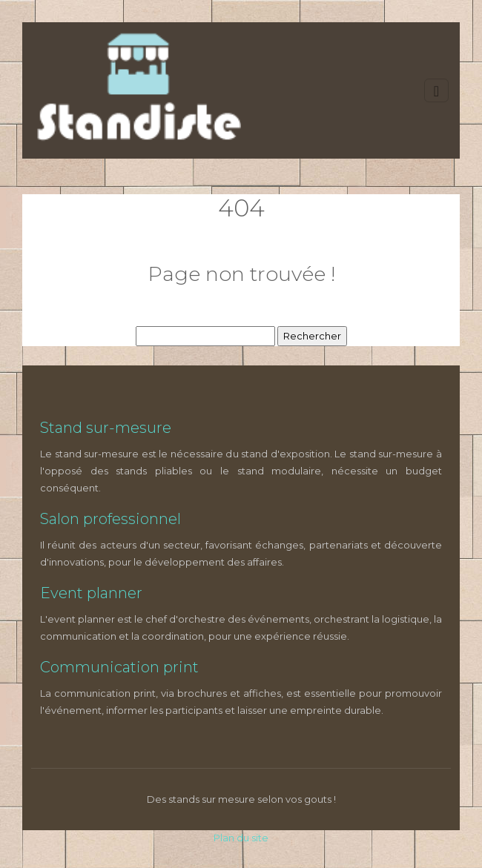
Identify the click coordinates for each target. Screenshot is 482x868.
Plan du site (241, 838)
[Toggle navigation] (436, 91)
